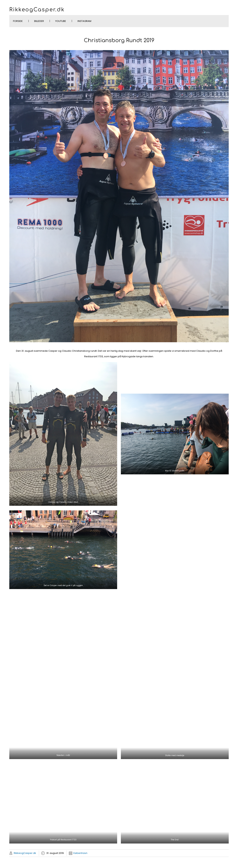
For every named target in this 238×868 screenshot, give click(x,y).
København (80, 853)
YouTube (61, 21)
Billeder (39, 21)
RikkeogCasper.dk (37, 10)
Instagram (84, 21)
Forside (18, 21)
